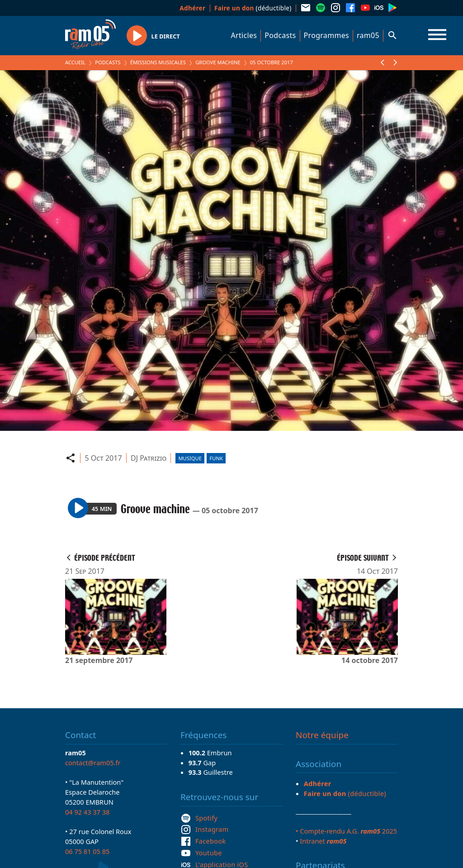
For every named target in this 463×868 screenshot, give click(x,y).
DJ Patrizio (149, 458)
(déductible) (253, 8)
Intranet (323, 841)
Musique (190, 458)
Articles (244, 35)
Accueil (75, 62)
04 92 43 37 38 (87, 812)
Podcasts (280, 35)
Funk (216, 458)
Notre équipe (322, 735)
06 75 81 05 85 (87, 851)
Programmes (326, 35)
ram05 (368, 35)
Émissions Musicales (158, 62)
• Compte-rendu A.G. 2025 (346, 831)
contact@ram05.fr (93, 763)
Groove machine (218, 62)
